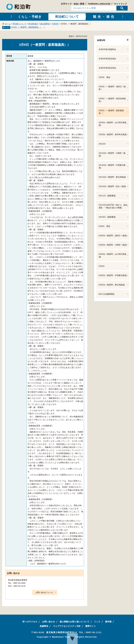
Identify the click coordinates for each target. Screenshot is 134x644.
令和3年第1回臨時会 (107, 49)
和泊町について (19, 24)
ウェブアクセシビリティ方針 (67, 626)
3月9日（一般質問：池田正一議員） (112, 88)
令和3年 (55, 24)
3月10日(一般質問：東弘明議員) (112, 177)
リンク (97, 622)
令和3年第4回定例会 (107, 68)
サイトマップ (120, 4)
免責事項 (44, 626)
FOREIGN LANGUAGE (99, 4)
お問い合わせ (48, 622)
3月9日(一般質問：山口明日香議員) (112, 124)
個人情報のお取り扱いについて (74, 622)
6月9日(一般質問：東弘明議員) (112, 285)
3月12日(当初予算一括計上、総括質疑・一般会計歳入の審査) (113, 206)
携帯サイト (91, 626)
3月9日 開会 (104, 77)
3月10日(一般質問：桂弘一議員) (112, 186)
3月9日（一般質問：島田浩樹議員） (112, 100)
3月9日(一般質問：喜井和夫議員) (113, 134)
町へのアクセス (30, 622)
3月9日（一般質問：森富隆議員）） (26, 27)
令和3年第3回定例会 (107, 59)
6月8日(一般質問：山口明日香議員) (112, 255)
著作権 (108, 622)
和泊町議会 (33, 24)
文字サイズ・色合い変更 (73, 4)
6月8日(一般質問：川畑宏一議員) (113, 245)
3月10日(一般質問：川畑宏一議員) (112, 154)
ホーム (8, 24)
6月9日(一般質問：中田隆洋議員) (113, 275)
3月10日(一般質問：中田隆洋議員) (112, 166)
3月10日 (102, 144)
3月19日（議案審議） (108, 217)
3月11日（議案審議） (108, 196)
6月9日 (102, 266)
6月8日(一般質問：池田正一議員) (113, 236)
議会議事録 (45, 24)
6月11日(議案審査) (107, 294)
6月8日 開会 (104, 226)
